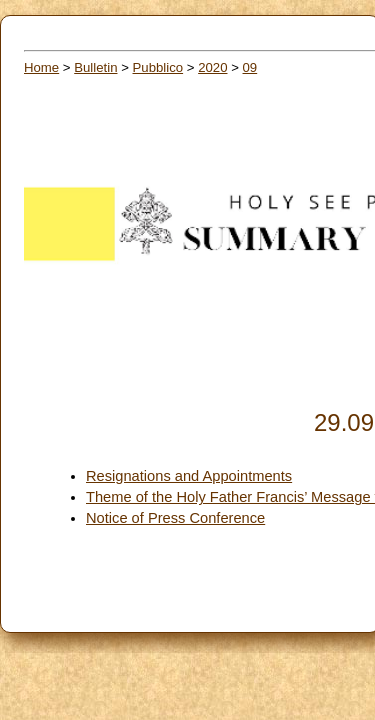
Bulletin (95, 67)
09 (250, 67)
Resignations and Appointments (189, 476)
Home (41, 67)
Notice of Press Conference (175, 518)
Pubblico (158, 67)
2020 (212, 67)
